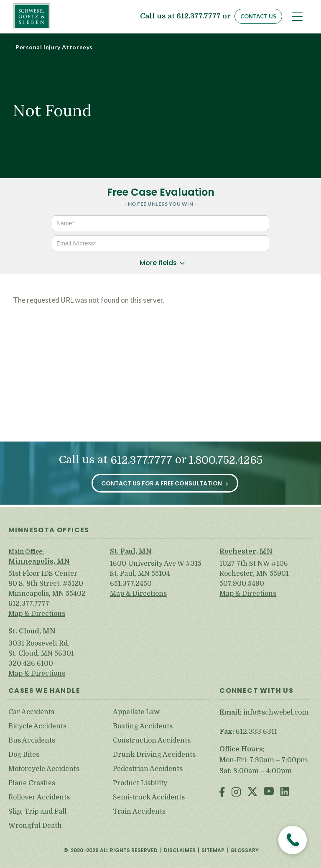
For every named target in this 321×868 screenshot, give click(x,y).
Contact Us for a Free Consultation (162, 483)
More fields (158, 263)
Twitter (252, 793)
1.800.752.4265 (226, 460)
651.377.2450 (131, 584)
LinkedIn (285, 793)
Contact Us (258, 16)
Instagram (236, 793)
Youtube (269, 793)
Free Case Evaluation (161, 192)
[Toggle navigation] (297, 16)
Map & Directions (37, 614)
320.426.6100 (31, 664)
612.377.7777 (199, 17)
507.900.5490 (242, 584)
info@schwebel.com (276, 712)
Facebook (222, 793)
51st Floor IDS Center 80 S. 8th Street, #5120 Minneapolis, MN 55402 (47, 584)
